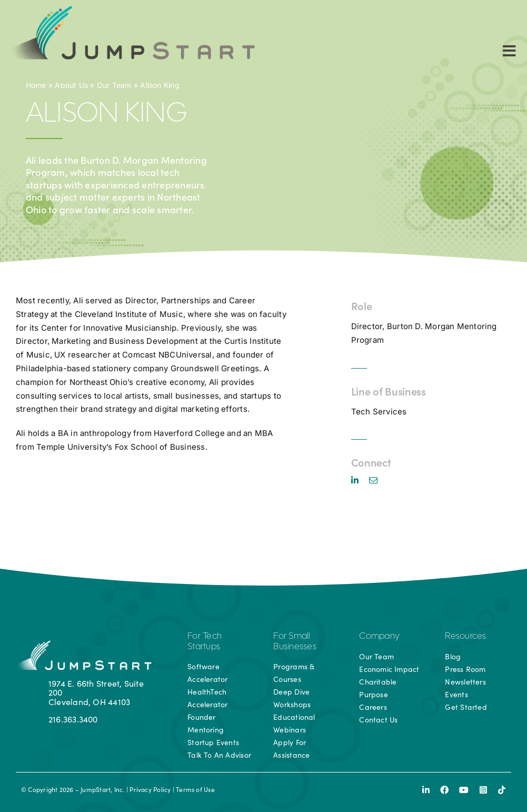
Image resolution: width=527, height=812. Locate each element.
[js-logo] (131, 9)
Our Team (114, 85)
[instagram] (483, 790)
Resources (465, 637)
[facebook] (444, 790)
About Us (71, 85)
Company (379, 637)
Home (36, 85)
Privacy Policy (150, 789)
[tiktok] (502, 790)
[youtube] (464, 790)
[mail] (373, 480)
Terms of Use (195, 789)
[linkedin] (355, 480)
